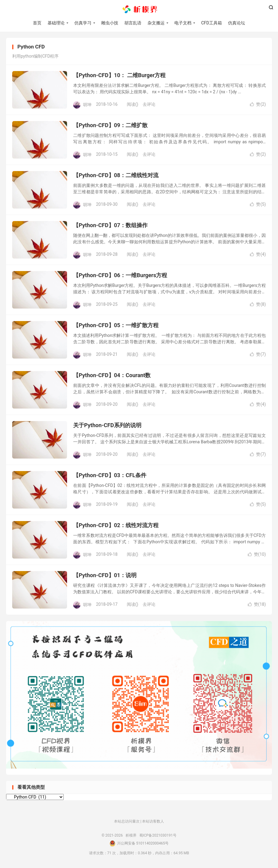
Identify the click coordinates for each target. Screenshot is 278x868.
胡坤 (87, 104)
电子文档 (183, 23)
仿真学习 (83, 23)
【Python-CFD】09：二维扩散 (110, 125)
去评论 (149, 104)
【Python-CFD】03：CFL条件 (110, 475)
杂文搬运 (156, 23)
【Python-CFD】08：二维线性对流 (116, 175)
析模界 (139, 9)
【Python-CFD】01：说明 (105, 575)
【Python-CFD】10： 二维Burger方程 (119, 75)
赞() (258, 104)
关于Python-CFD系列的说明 (107, 425)
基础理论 (56, 23)
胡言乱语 (133, 23)
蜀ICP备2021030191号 (158, 835)
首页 (37, 23)
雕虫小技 (110, 23)
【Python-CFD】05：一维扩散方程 (116, 325)
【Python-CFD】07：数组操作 (110, 225)
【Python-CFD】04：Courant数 (112, 375)
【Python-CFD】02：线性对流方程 (116, 525)
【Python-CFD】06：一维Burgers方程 (120, 275)
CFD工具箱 (212, 23)
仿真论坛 (237, 23)
